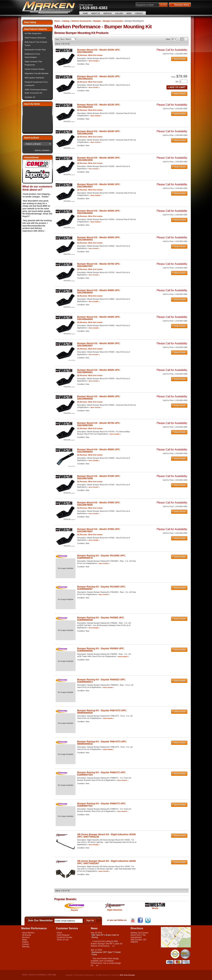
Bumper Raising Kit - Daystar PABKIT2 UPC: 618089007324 (102, 774)
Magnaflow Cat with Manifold (37, 73)
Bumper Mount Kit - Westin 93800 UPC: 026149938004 (99, 291)
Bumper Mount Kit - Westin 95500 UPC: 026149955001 (99, 371)
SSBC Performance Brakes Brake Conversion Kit (36, 91)
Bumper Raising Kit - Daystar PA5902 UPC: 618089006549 (101, 619)
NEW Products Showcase (35, 38)
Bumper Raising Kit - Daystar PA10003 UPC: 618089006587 (102, 588)
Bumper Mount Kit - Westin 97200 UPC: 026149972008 (99, 477)
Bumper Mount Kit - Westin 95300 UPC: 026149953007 (99, 344)
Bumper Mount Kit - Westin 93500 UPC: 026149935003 (99, 239)
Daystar (74, 910)
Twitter (148, 920)
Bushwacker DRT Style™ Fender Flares (106, 953)
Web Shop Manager (127, 975)
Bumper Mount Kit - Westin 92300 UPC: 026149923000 (99, 159)
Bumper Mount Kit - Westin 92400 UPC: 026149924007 (99, 185)
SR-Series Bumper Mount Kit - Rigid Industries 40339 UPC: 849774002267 (106, 862)
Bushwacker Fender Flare (35, 50)
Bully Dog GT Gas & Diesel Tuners (36, 44)
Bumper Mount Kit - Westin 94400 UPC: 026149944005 (99, 318)
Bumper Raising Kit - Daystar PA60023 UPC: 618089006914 (102, 681)
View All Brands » (43, 150)
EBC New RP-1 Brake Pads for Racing (105, 936)
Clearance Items (180, 5)
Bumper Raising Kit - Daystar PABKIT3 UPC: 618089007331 (102, 805)
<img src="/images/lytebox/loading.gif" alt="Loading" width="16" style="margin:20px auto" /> (37, 119)
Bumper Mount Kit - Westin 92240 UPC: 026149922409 (99, 132)
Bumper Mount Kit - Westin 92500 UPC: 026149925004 (99, 212)
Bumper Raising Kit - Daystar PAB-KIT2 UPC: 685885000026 (102, 712)
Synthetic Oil (30, 97)
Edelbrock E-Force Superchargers (32, 56)
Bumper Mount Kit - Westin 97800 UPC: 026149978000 (99, 504)
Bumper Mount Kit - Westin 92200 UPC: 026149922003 (99, 51)
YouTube (133, 920)
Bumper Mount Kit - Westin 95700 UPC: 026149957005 (99, 424)
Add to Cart (177, 87)
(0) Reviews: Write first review (90, 55)
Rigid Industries (115, 910)
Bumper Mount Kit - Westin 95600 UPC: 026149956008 (99, 398)
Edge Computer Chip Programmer (33, 63)
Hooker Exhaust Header (35, 69)
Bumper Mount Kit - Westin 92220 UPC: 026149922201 (99, 78)
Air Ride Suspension (33, 33)
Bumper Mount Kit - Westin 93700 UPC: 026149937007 (99, 265)
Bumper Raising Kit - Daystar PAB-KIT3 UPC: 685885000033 (102, 743)
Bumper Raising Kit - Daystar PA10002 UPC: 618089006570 (102, 557)
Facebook (141, 920)
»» (113, 946)
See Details (179, 59)
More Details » (94, 61)
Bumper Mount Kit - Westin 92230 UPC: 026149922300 (99, 106)
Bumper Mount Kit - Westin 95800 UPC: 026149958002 (99, 451)
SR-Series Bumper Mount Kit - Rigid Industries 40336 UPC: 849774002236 (106, 836)
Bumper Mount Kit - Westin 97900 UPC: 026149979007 (99, 530)
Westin (155, 908)
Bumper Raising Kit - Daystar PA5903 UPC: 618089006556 (101, 650)
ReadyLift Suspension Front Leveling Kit (36, 84)
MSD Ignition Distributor (34, 78)
